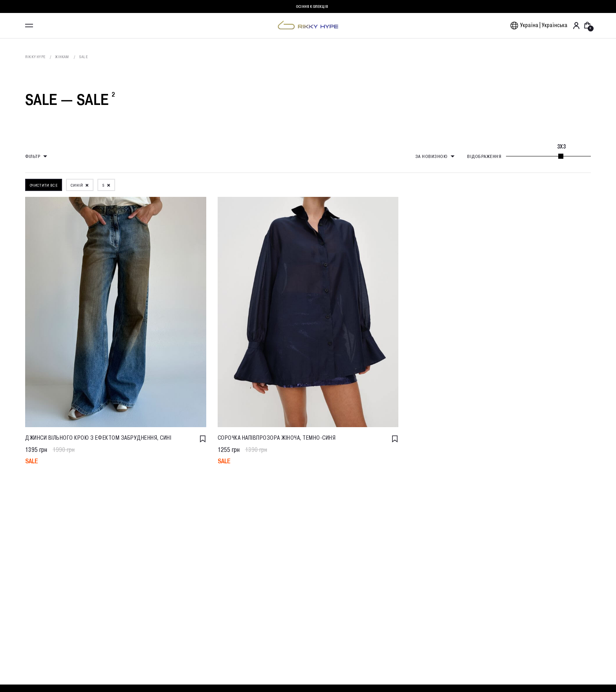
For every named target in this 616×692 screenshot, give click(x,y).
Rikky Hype (35, 57)
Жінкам (62, 57)
